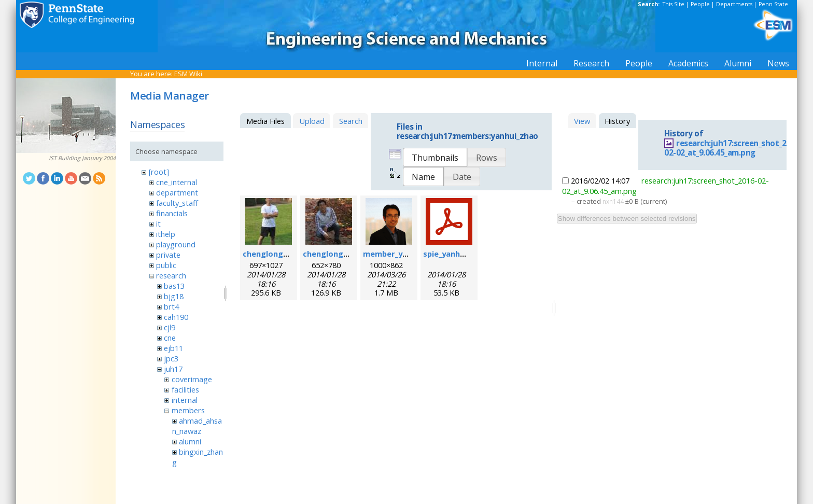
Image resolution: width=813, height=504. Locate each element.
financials (172, 213)
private (168, 255)
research (171, 275)
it (158, 223)
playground (176, 244)
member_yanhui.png (401, 254)
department (177, 192)
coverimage (192, 379)
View (582, 121)
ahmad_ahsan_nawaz (197, 426)
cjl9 (170, 327)
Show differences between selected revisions (627, 219)
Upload (312, 121)
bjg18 (174, 296)
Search (351, 121)
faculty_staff (177, 203)
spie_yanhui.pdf (452, 254)
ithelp (166, 234)
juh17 (173, 369)
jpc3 (171, 358)
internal (185, 400)
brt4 (171, 306)
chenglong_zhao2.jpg (343, 254)
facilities (185, 389)
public (166, 265)
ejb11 (173, 348)
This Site (674, 4)
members (188, 410)
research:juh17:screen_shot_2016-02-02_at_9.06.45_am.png (733, 148)
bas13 (174, 286)
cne (170, 338)
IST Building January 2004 (82, 158)
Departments (734, 4)
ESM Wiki (188, 74)
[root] (159, 172)
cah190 (176, 317)
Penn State (773, 4)
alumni (190, 441)
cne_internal (177, 182)
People (700, 4)
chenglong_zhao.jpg (281, 254)
